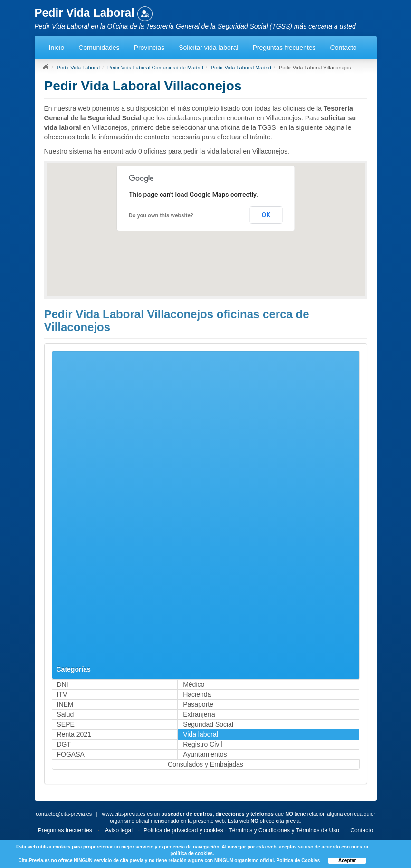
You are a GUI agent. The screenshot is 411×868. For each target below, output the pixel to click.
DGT (64, 744)
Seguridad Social (208, 724)
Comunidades (99, 48)
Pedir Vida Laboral (78, 68)
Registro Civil (202, 744)
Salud (66, 714)
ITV (62, 694)
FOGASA (71, 754)
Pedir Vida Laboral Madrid (241, 68)
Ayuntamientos (205, 754)
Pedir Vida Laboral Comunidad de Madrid (155, 68)
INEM (65, 704)
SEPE (66, 724)
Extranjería (199, 714)
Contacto (344, 48)
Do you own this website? (161, 215)
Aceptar (347, 861)
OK (266, 215)
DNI (63, 684)
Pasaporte (198, 704)
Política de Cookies (298, 861)
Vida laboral (201, 734)
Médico (194, 684)
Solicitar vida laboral (208, 48)
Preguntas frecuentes (284, 48)
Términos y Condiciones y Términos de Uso (284, 830)
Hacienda (197, 694)
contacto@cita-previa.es (64, 814)
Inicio (57, 48)
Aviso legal (119, 830)
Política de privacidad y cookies (183, 830)
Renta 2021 (74, 734)
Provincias (149, 48)
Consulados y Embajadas (205, 764)
